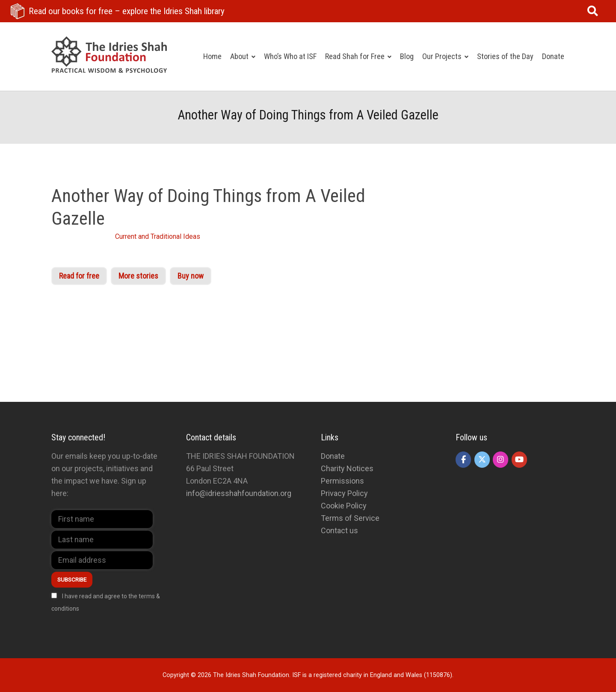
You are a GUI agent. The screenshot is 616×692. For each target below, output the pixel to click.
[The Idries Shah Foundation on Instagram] (500, 460)
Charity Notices (347, 468)
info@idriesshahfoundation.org (239, 493)
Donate (333, 456)
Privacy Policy (344, 493)
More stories (138, 276)
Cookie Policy (344, 506)
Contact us (339, 530)
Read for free (79, 276)
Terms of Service (350, 518)
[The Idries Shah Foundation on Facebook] (463, 460)
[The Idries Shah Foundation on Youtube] (519, 460)
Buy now (191, 276)
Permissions (342, 481)
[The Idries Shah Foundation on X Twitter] (482, 460)
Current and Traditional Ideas (158, 236)
